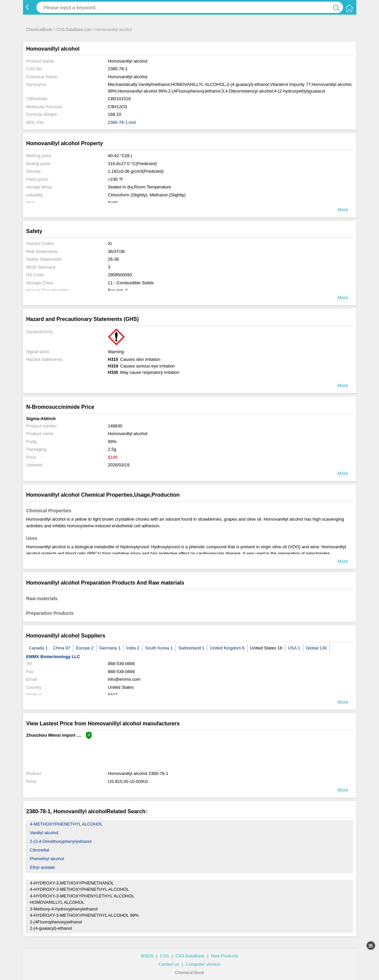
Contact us (169, 964)
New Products (224, 956)
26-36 (113, 259)
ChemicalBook (39, 30)
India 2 (133, 648)
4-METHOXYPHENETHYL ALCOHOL (66, 824)
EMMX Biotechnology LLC (53, 657)
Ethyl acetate (42, 867)
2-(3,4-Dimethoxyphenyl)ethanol (61, 841)
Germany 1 (110, 648)
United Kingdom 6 (227, 648)
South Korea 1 (159, 648)
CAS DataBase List (74, 30)
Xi (110, 244)
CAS (164, 956)
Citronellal (40, 850)
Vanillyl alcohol (44, 833)
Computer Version (203, 964)
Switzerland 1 (191, 648)
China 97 (62, 648)
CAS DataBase (190, 956)
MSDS (147, 956)
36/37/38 (116, 251)
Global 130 (316, 648)
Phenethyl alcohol (47, 859)
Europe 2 (85, 648)
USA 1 (294, 648)
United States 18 (266, 648)
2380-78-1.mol (122, 122)
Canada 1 (38, 648)
